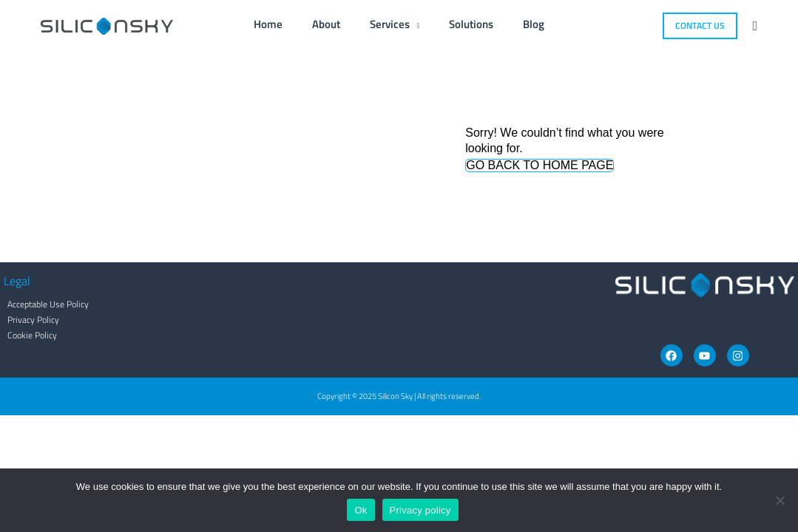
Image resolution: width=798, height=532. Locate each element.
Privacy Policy (30, 320)
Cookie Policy (28, 335)
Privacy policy (420, 510)
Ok (361, 510)
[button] (700, 26)
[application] (415, 24)
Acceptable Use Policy (44, 304)
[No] (780, 500)
